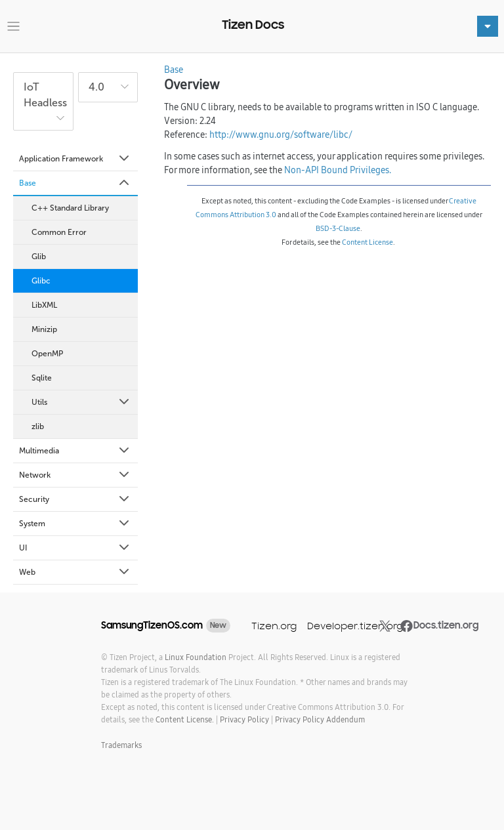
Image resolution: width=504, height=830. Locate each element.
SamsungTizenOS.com (152, 625)
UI (75, 548)
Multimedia (75, 451)
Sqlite (42, 378)
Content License (367, 242)
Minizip (44, 329)
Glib (39, 257)
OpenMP (47, 354)
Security (75, 499)
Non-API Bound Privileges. (338, 170)
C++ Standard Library (70, 208)
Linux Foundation (196, 657)
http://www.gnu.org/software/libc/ (281, 135)
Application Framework (75, 159)
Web (75, 572)
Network (75, 475)
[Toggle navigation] (13, 27)
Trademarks (121, 745)
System (75, 524)
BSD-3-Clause (338, 228)
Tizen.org (274, 626)
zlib (38, 426)
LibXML (44, 305)
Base (75, 183)
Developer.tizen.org (355, 626)
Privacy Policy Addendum (320, 719)
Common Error (59, 232)
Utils (81, 402)
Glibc (41, 281)
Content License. (185, 719)
